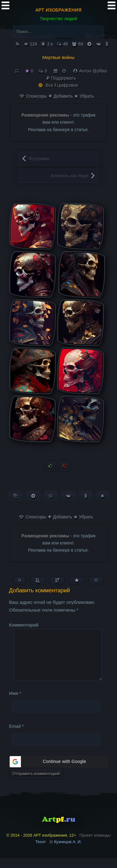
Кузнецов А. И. (68, 852)
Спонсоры (33, 96)
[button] (59, 772)
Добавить (61, 96)
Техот (40, 852)
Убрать (84, 96)
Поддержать (61, 78)
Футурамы (39, 158)
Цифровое (68, 85)
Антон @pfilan (93, 71)
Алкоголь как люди (69, 176)
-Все (49, 85)
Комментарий (24, 625)
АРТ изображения (59, 10)
